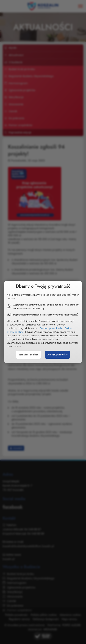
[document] (43, 322)
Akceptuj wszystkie (57, 355)
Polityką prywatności (52, 328)
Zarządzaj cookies (28, 355)
